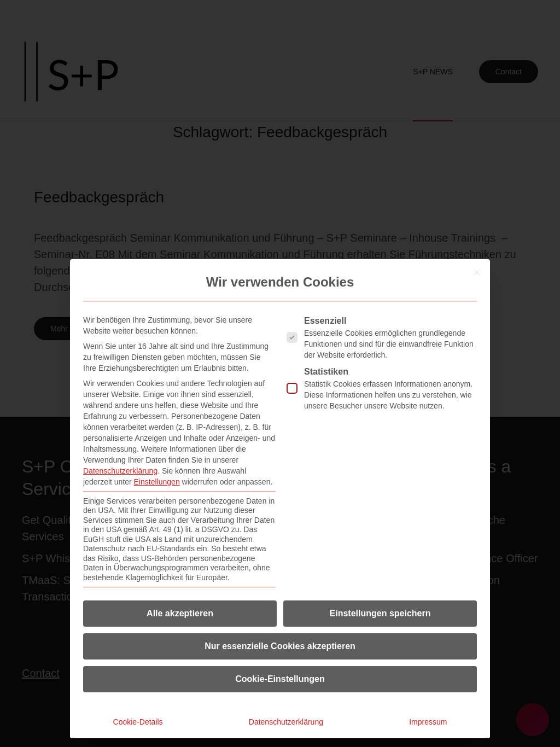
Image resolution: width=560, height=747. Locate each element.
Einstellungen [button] (157, 482)
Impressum (428, 722)
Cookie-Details (138, 722)
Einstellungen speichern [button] (380, 613)
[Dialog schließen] (477, 272)
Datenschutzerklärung (120, 471)
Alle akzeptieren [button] (180, 613)
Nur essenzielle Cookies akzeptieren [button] (280, 646)
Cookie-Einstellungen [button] (280, 679)
